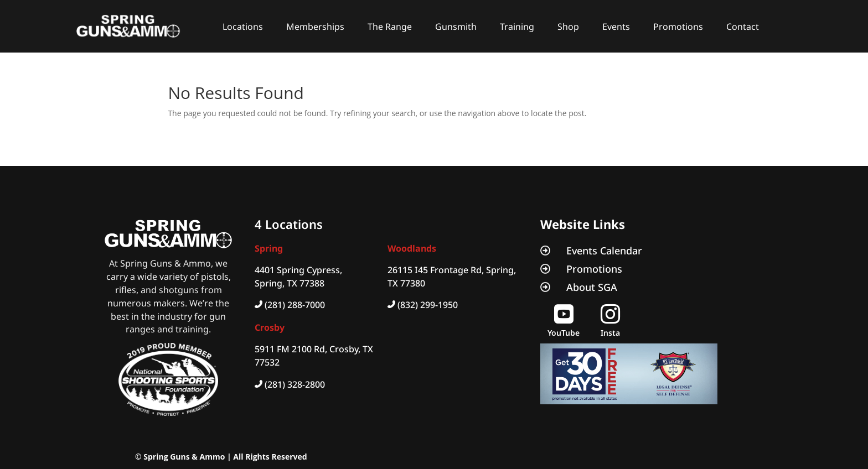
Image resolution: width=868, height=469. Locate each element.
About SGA (592, 287)
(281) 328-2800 (295, 384)
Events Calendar (604, 251)
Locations (243, 27)
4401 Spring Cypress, (298, 270)
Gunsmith (456, 27)
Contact (743, 27)
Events (616, 27)
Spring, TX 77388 (290, 283)
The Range (390, 27)
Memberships (315, 27)
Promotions (678, 27)
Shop (568, 27)
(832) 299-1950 (428, 305)
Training (517, 27)
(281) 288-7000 (295, 305)
